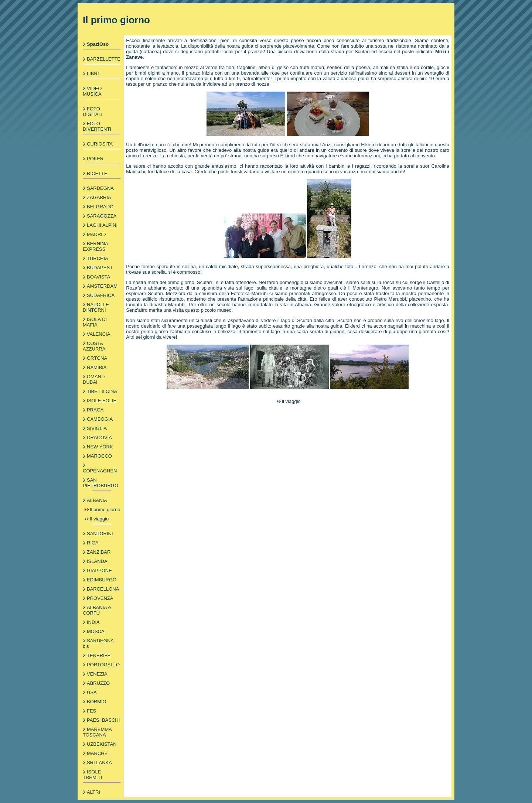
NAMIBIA (97, 367)
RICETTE (97, 173)
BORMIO (97, 702)
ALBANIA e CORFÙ (97, 610)
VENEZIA (97, 674)
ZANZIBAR (99, 552)
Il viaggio (99, 519)
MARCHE (97, 753)
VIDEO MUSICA (92, 91)
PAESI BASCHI (103, 720)
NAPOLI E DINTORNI (96, 307)
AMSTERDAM (102, 286)
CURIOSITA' (100, 144)
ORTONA (97, 358)
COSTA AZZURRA (94, 346)
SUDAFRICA (101, 295)
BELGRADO (100, 207)
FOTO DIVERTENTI (97, 126)
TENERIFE (99, 655)
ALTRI (93, 792)
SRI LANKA (99, 763)
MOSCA (96, 631)
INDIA (93, 622)
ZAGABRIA (99, 197)
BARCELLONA (103, 589)
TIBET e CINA (102, 391)
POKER (95, 159)
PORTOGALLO (103, 665)
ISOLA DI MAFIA (95, 322)
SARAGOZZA (102, 216)
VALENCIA (98, 334)
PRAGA (95, 410)
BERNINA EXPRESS (95, 246)
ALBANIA (97, 500)
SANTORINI (100, 534)
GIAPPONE (99, 570)
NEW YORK (100, 447)
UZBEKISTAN (102, 744)
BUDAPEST (100, 268)
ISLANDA (97, 561)
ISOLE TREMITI (92, 775)
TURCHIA (98, 258)
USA (92, 692)
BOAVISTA (98, 277)
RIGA (93, 543)
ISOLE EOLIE (102, 401)
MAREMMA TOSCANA (97, 732)
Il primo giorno (105, 510)
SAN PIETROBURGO (100, 483)
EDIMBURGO (102, 580)
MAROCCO (99, 456)
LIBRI (93, 74)
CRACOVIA (99, 438)
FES (91, 711)
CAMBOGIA (100, 419)
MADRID (96, 234)
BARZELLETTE (104, 59)
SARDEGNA (100, 188)
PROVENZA (100, 598)
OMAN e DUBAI (94, 379)
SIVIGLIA (97, 428)
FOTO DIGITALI (93, 112)
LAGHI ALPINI (102, 225)
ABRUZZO (98, 683)
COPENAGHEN (100, 471)
